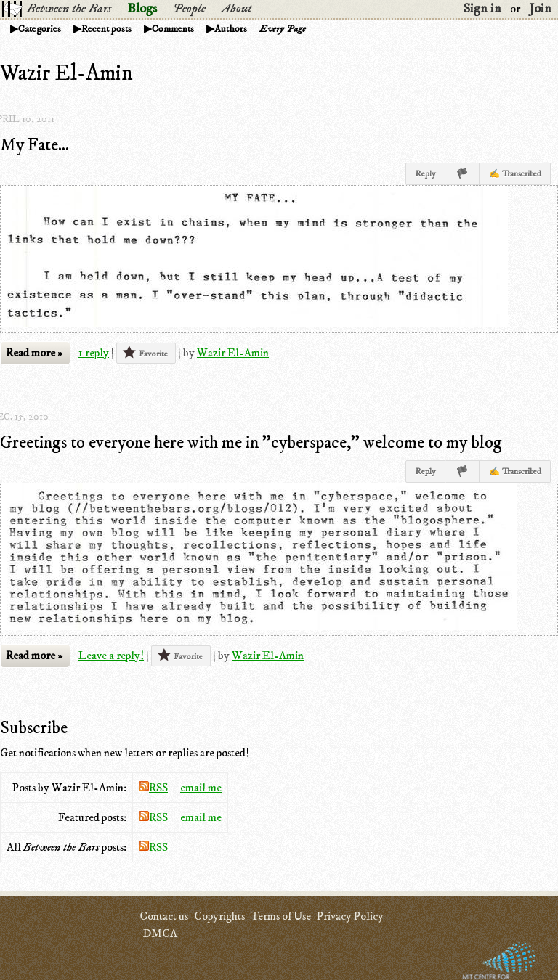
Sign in (482, 9)
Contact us (164, 916)
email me (201, 788)
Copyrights (219, 916)
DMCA (160, 934)
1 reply (94, 353)
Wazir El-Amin (233, 353)
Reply (425, 174)
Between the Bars (69, 9)
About (236, 9)
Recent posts (106, 29)
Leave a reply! (111, 656)
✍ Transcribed (515, 174)
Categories (40, 29)
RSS (153, 788)
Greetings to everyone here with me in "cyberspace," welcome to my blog (251, 443)
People (189, 9)
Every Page (283, 29)
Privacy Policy (350, 916)
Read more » (34, 353)
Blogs (142, 9)
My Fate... (35, 145)
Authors (231, 29)
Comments (173, 29)
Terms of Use (281, 916)
